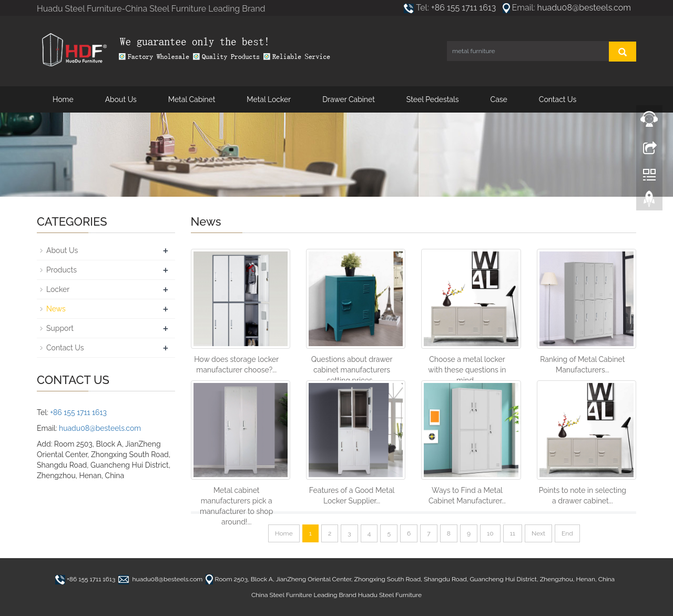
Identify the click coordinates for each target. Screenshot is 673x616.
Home (63, 99)
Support (60, 328)
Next (538, 533)
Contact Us (558, 99)
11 (513, 533)
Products (62, 270)
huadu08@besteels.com (584, 8)
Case (499, 99)
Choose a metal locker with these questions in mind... (467, 370)
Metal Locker (269, 99)
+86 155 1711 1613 (463, 8)
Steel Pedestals (433, 99)
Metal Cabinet (192, 99)
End (567, 533)
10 (490, 533)
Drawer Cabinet (349, 99)
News (56, 309)
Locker (58, 289)
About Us (121, 99)
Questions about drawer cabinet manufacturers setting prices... (352, 370)
